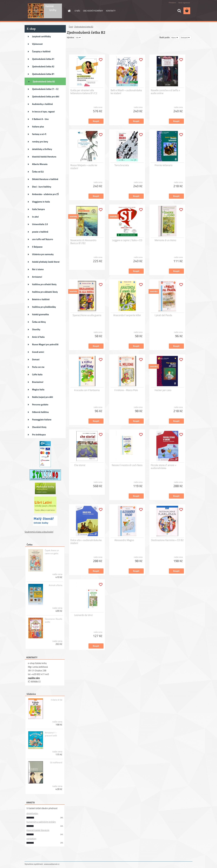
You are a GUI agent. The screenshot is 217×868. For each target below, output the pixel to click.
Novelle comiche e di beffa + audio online (165, 92)
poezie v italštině (40, 232)
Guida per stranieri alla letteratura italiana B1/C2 (84, 92)
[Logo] (45, 11)
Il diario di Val (57, 700)
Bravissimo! (38, 382)
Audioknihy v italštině (42, 104)
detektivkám (32, 813)
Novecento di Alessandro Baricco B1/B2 (83, 242)
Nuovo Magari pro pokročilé (45, 344)
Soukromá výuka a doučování (39, 532)
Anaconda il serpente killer (127, 315)
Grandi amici (38, 352)
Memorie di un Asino (165, 240)
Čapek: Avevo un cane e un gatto (52, 552)
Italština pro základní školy (45, 292)
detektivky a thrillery (42, 149)
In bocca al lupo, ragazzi (43, 112)
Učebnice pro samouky (43, 254)
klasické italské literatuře (38, 830)
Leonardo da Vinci (83, 615)
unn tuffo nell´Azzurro (43, 239)
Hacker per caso (163, 390)
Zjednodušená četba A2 (43, 67)
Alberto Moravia (40, 164)
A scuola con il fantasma (87, 390)
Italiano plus (38, 127)
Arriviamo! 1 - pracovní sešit (51, 734)
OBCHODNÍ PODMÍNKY (93, 11)
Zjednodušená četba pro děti (46, 97)
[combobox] (175, 38)
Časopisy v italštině (41, 51)
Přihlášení (172, 3)
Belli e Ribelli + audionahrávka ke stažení (126, 92)
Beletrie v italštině (41, 299)
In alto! (35, 217)
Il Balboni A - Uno (40, 119)
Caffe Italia (37, 374)
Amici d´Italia (38, 337)
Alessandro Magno (124, 540)
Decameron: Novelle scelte (54, 620)
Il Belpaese (37, 247)
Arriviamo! (37, 277)
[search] (179, 11)
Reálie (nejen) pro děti (43, 397)
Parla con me (38, 367)
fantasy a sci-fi (39, 134)
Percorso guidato (40, 405)
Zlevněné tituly (39, 427)
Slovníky (36, 329)
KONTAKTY (111, 11)
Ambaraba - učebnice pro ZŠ (45, 194)
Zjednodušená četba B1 (43, 74)
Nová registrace (184, 3)
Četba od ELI (38, 172)
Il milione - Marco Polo (126, 390)
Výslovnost (37, 44)
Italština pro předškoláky (44, 307)
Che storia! (80, 465)
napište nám (34, 678)
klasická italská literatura (44, 157)
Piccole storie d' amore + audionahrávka (164, 467)
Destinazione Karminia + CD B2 (167, 540)
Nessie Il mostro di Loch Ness (127, 465)
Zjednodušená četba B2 (44, 82)
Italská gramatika (40, 314)
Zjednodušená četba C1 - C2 (45, 89)
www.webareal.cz (52, 864)
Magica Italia (38, 390)
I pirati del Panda (163, 315)
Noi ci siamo (38, 269)
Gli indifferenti (56, 763)
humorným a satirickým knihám (41, 822)
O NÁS (77, 11)
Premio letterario (163, 165)
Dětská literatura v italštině (45, 179)
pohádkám (31, 839)
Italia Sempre (38, 209)
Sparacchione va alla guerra (87, 315)
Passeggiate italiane (42, 420)
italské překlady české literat (46, 262)
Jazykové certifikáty (41, 36)
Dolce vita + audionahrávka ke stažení (86, 542)
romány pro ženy (40, 142)
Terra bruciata (122, 165)
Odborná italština (40, 412)
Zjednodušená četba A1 (43, 59)
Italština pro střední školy (44, 284)
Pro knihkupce (39, 435)
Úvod (71, 27)
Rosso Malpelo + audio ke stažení (84, 167)
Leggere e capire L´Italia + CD (127, 240)
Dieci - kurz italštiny (42, 187)
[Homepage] (69, 11)
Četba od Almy (39, 322)
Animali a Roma (56, 585)
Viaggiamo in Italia (41, 202)
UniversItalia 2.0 (40, 224)
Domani (36, 359)
